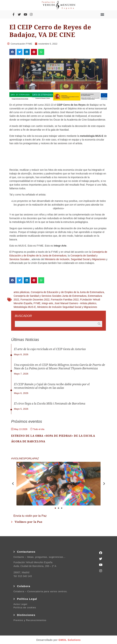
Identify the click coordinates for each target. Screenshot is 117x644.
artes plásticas (21, 292)
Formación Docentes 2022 (35, 300)
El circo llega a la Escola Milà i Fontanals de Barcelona (50, 404)
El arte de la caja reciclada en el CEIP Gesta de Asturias (50, 349)
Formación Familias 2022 (65, 300)
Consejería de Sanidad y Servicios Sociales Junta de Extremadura (50, 296)
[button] (102, 14)
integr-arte (47, 303)
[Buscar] (99, 324)
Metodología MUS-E (25, 307)
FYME (37, 303)
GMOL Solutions (70, 640)
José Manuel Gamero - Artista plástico (75, 303)
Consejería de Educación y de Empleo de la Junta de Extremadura (67, 292)
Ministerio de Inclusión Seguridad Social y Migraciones (67, 307)
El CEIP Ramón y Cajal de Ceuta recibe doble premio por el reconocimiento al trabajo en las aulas (52, 386)
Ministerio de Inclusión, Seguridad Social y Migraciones (75, 259)
